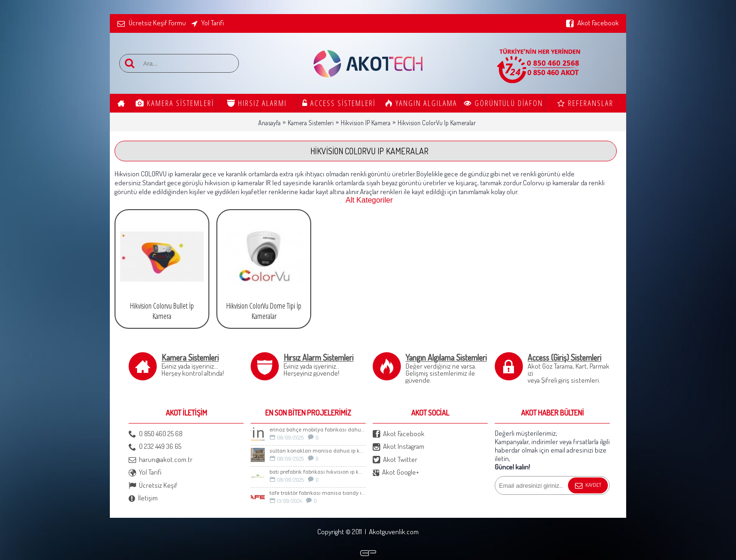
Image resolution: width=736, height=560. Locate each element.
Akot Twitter (395, 460)
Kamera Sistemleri (311, 123)
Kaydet (588, 486)
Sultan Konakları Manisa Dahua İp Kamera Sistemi (318, 451)
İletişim (143, 498)
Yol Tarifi (145, 473)
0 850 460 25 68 (156, 434)
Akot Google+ (396, 473)
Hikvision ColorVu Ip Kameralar (437, 123)
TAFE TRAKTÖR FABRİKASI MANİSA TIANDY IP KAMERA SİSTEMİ (318, 493)
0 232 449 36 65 (155, 447)
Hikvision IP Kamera (366, 123)
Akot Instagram (399, 447)
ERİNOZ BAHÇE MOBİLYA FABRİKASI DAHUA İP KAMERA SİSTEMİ (318, 430)
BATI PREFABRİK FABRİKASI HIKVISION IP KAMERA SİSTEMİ (318, 472)
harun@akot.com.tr (161, 460)
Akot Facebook (399, 434)
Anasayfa (269, 123)
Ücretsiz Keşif (153, 486)
